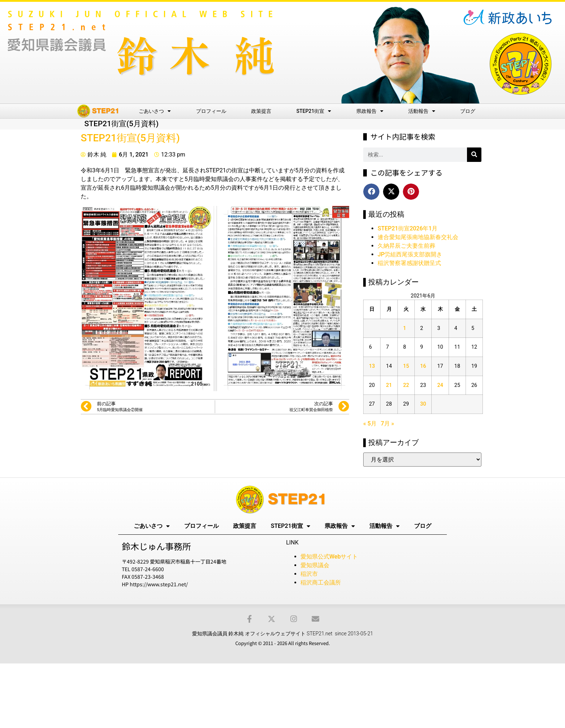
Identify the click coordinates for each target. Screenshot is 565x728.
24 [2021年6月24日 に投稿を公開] (440, 385)
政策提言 (261, 111)
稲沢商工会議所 (321, 583)
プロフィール (211, 111)
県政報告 (370, 111)
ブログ (468, 111)
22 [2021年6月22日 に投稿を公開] (406, 385)
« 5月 (370, 423)
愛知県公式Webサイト (329, 557)
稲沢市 (309, 574)
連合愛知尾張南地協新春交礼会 (418, 237)
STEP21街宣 (314, 111)
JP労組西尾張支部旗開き (410, 254)
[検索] (474, 155)
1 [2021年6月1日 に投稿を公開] (405, 328)
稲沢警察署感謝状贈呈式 (409, 263)
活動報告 (422, 111)
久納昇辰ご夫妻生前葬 (406, 246)
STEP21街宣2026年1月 (408, 228)
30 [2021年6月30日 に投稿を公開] (423, 404)
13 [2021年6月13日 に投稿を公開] (372, 366)
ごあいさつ (155, 111)
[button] (371, 192)
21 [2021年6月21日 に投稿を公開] (389, 385)
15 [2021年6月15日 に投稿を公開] (406, 366)
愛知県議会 (315, 565)
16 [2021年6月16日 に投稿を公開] (423, 366)
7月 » (388, 423)
